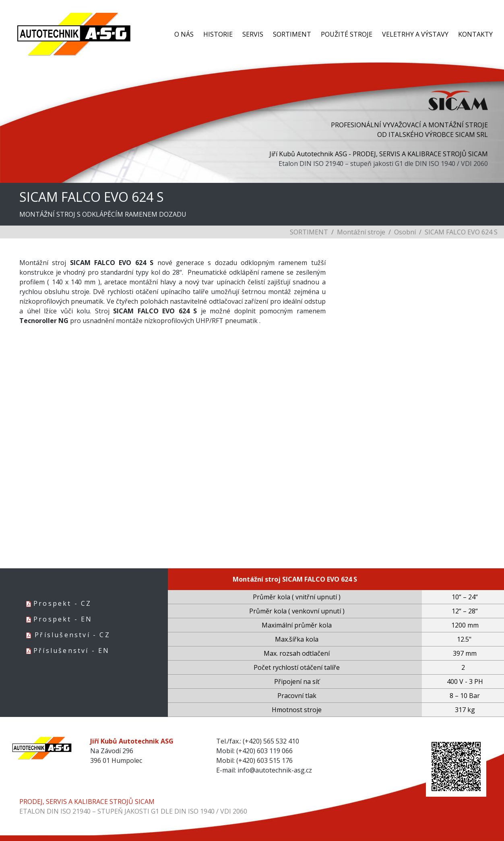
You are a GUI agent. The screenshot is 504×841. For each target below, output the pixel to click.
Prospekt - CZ (63, 603)
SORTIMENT (292, 34)
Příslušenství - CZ (72, 635)
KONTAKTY (475, 34)
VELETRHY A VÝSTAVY (415, 34)
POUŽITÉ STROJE (347, 34)
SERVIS (253, 34)
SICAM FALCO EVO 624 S (461, 232)
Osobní (405, 232)
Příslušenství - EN (72, 650)
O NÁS (184, 34)
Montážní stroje (361, 232)
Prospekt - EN (63, 619)
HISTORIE (218, 34)
